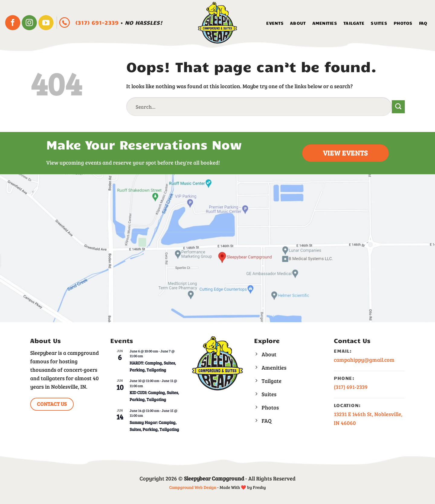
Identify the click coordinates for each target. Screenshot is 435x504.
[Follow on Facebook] (13, 23)
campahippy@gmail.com (364, 360)
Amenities (325, 23)
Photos (403, 23)
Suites (379, 23)
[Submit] (398, 107)
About (298, 23)
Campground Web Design (193, 487)
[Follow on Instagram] (29, 23)
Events (275, 23)
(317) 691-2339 (98, 22)
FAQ (423, 23)
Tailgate (354, 23)
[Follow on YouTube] (46, 23)
